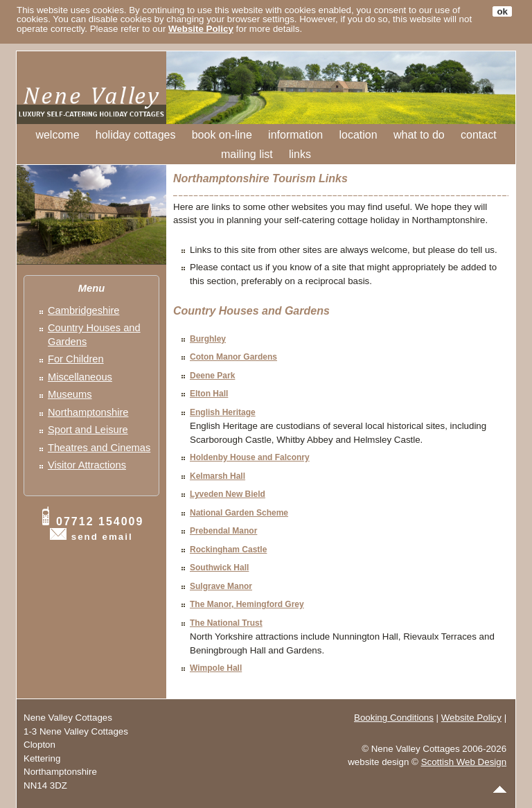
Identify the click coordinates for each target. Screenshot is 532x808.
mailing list (247, 154)
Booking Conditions (394, 718)
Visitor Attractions (87, 465)
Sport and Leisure (88, 430)
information (295, 135)
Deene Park (212, 376)
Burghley (208, 339)
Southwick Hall (219, 568)
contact (479, 135)
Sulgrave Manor (221, 586)
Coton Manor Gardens (233, 357)
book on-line (222, 135)
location (358, 135)
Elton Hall (209, 394)
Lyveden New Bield (228, 494)
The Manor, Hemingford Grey (247, 604)
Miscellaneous (80, 377)
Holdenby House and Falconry (250, 457)
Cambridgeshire (83, 310)
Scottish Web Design (464, 762)
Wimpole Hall (216, 668)
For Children (76, 359)
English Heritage (223, 412)
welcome (57, 135)
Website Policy (201, 29)
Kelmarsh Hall (218, 476)
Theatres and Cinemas (99, 448)
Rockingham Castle (228, 550)
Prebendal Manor (223, 531)
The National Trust (226, 623)
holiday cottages (136, 135)
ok (502, 11)
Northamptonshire (88, 412)
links (300, 154)
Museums (70, 394)
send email (102, 537)
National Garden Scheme (239, 513)
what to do (419, 135)
